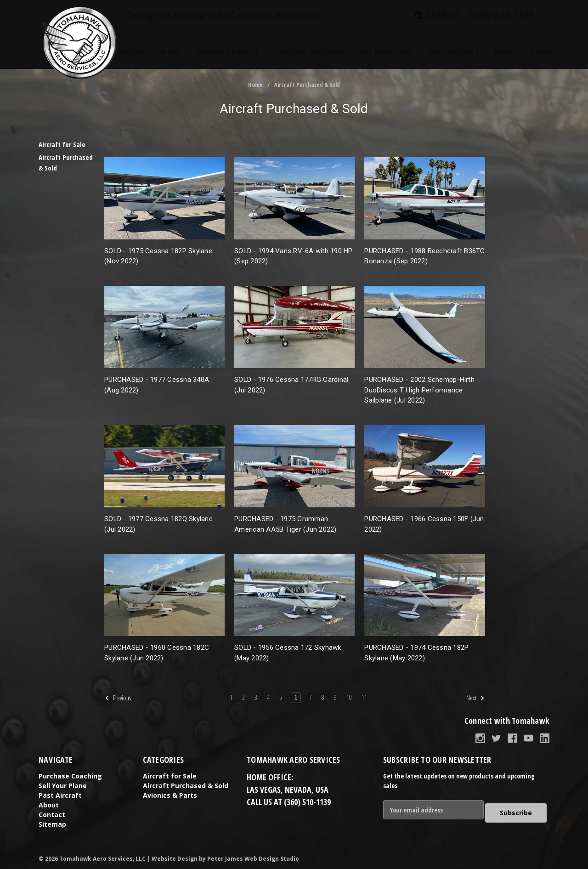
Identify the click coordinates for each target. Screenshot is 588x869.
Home (255, 85)
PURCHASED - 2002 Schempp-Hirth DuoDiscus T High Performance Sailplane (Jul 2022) (419, 390)
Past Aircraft (454, 51)
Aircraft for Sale (150, 51)
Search (436, 14)
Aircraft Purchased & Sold (307, 85)
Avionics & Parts (228, 51)
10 (349, 697)
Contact (546, 51)
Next (475, 698)
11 (364, 697)
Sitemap (52, 824)
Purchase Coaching (308, 51)
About (505, 51)
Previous (118, 698)
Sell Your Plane (386, 51)
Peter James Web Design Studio (253, 855)
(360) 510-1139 (500, 14)
